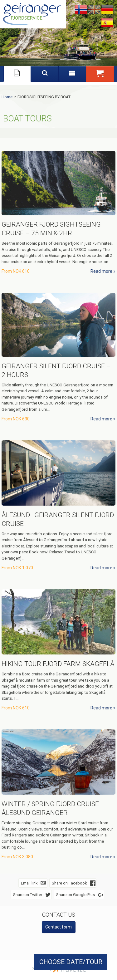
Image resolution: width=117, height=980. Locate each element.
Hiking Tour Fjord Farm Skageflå (58, 664)
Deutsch (107, 10)
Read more (101, 271)
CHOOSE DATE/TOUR (71, 962)
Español (107, 23)
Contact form (58, 927)
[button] (100, 74)
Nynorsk (81, 10)
